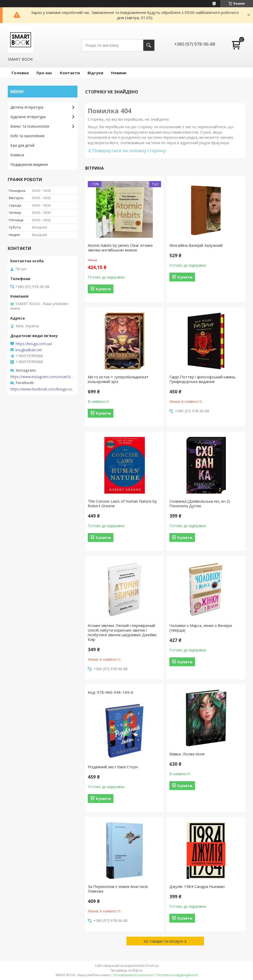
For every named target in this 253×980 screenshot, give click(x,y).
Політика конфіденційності (177, 975)
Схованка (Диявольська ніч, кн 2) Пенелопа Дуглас (200, 503)
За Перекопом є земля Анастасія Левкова (118, 889)
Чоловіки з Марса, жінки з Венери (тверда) (201, 628)
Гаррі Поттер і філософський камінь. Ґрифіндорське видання (203, 379)
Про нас (44, 73)
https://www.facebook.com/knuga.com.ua (43, 389)
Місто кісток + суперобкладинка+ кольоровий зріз (118, 379)
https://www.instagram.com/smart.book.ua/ (43, 377)
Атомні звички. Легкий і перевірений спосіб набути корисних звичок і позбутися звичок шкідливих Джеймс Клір (122, 632)
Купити (103, 289)
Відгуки (95, 73)
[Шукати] (149, 45)
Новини (119, 73)
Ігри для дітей (22, 145)
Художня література (28, 117)
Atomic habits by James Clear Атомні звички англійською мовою (120, 248)
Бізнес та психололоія (30, 126)
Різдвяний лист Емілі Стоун (113, 767)
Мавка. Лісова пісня (187, 754)
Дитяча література (27, 107)
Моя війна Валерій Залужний (196, 245)
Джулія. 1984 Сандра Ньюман (197, 886)
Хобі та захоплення (27, 136)
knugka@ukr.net (29, 350)
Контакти (70, 73)
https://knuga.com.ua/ (34, 344)
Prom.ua (152, 966)
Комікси (17, 155)
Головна (20, 73)
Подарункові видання (29, 164)
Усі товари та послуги (163, 941)
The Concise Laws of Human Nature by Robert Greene (122, 503)
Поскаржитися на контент (133, 975)
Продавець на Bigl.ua (126, 970)
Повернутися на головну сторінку (129, 150)
